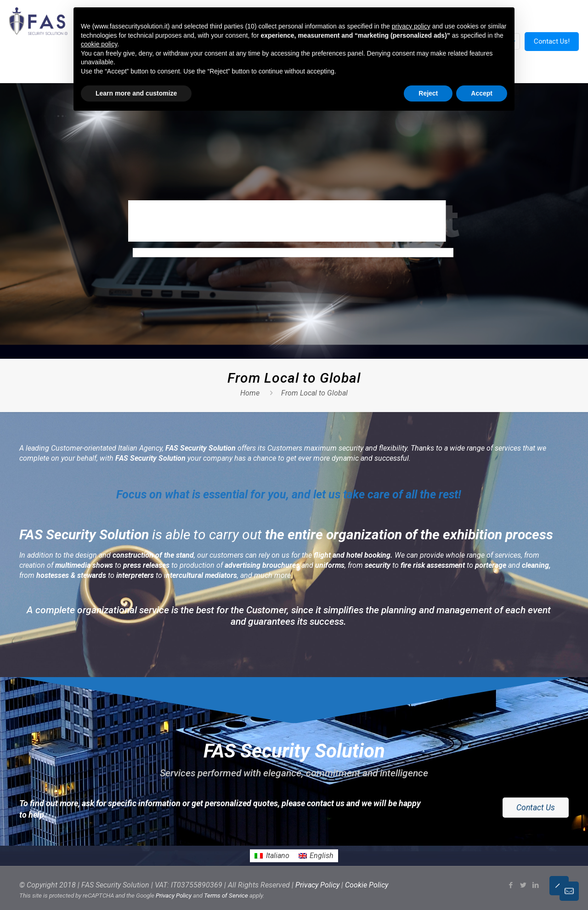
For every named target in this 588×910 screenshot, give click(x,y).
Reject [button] (428, 93)
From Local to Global (314, 393)
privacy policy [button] (411, 26)
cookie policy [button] (99, 44)
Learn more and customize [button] (136, 93)
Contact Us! (552, 41)
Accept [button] (482, 93)
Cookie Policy (367, 885)
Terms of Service (226, 896)
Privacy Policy (317, 885)
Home (250, 393)
